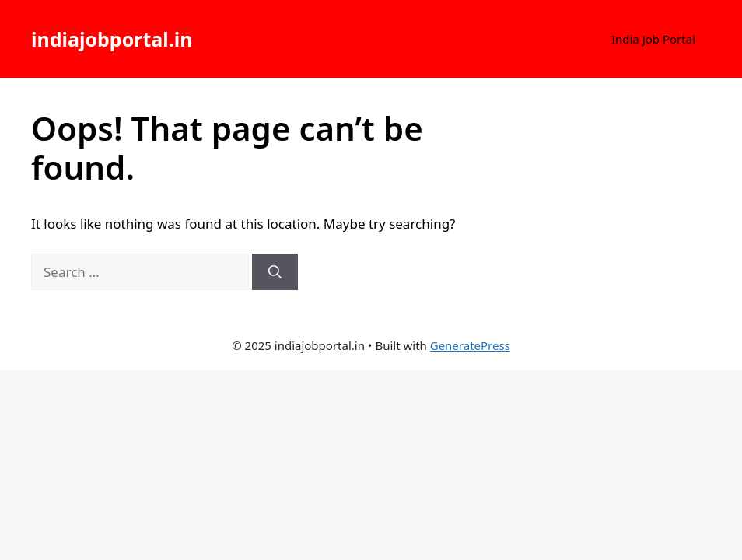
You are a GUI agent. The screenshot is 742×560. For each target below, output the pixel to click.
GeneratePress (470, 345)
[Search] (275, 272)
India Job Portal (653, 39)
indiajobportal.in (112, 39)
